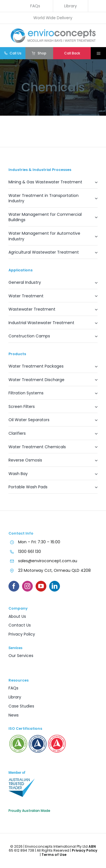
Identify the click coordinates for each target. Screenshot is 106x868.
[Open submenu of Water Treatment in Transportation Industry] (93, 200)
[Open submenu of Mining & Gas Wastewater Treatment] (93, 184)
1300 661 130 (30, 551)
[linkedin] (55, 586)
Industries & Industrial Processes (40, 170)
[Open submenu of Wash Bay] (93, 475)
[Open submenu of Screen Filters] (93, 408)
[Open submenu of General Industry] (93, 284)
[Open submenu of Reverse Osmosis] (93, 462)
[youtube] (41, 586)
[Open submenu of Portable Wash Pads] (93, 489)
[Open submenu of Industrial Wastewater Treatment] (93, 325)
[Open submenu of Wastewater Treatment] (93, 311)
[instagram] (27, 586)
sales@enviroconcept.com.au (48, 561)
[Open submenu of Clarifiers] (93, 435)
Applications (20, 270)
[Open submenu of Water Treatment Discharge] (93, 382)
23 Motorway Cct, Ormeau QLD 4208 (54, 570)
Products (17, 354)
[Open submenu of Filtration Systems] (93, 395)
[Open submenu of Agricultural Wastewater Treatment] (93, 254)
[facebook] (14, 586)
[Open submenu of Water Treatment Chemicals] (93, 449)
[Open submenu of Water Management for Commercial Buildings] (93, 219)
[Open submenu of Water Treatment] (93, 298)
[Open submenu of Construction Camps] (93, 338)
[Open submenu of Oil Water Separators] (93, 422)
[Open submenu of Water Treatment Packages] (93, 368)
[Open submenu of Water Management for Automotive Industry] (93, 238)
